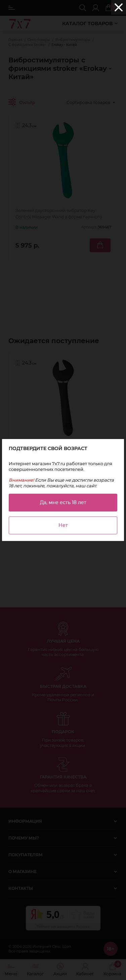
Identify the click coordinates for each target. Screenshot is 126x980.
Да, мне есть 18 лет (63, 502)
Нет (63, 525)
